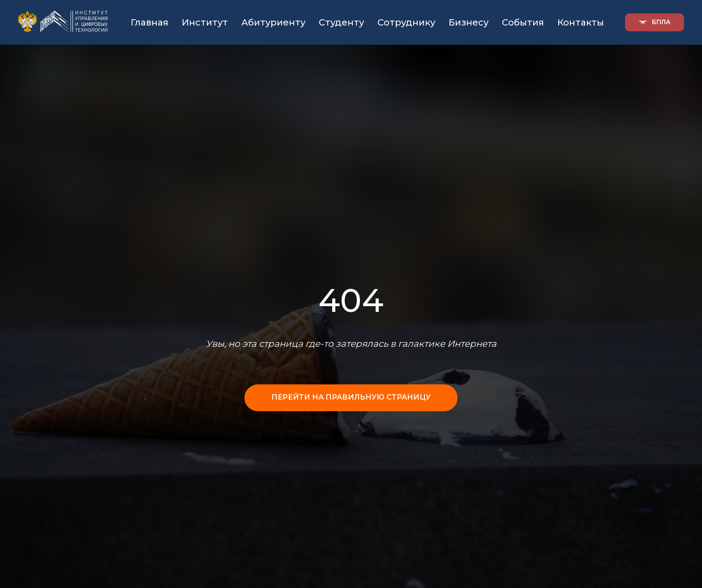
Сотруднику (406, 22)
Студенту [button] (341, 22)
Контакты (581, 22)
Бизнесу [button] (469, 22)
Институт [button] (205, 22)
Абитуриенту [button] (273, 22)
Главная (150, 22)
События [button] (523, 22)
